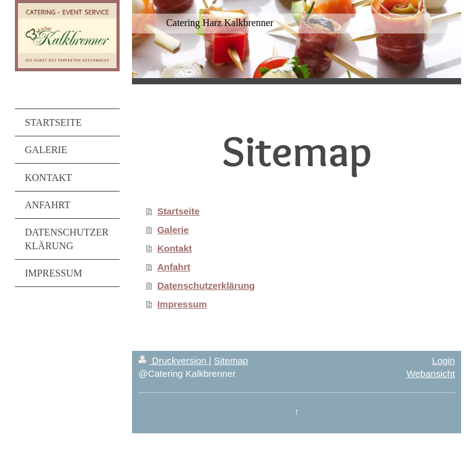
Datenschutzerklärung (206, 285)
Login (443, 360)
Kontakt (175, 248)
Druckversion (174, 360)
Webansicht (431, 373)
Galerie (173, 230)
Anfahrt (174, 267)
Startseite (178, 211)
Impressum (182, 304)
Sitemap (231, 360)
